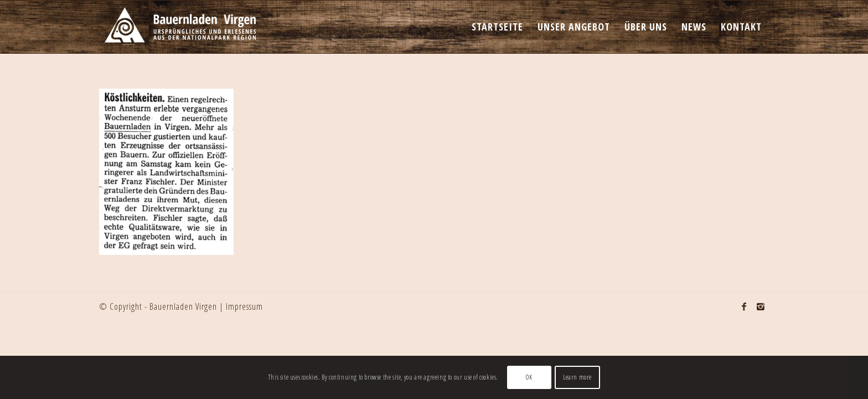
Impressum (244, 306)
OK (529, 377)
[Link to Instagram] (761, 306)
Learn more (577, 377)
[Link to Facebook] (744, 306)
